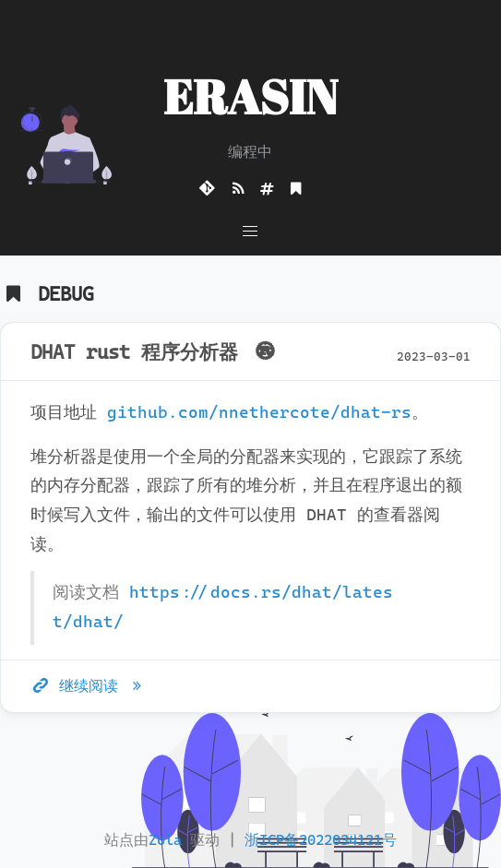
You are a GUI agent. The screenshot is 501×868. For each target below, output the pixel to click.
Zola (165, 840)
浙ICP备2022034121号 (321, 840)
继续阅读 (89, 686)
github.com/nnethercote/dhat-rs (259, 412)
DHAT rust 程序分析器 (155, 352)
